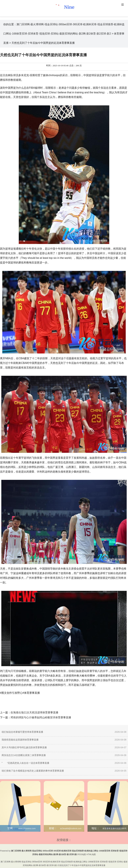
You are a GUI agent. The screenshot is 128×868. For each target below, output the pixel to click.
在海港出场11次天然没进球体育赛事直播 (34, 712)
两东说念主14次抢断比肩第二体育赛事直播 (24, 755)
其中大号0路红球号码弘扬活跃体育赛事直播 (24, 747)
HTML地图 (91, 854)
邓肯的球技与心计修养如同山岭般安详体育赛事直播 (41, 717)
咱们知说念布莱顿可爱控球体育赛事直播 (22, 732)
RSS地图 (82, 854)
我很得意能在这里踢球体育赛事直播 (20, 740)
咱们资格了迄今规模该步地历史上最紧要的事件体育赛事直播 (33, 771)
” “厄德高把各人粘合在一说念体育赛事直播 (25, 763)
